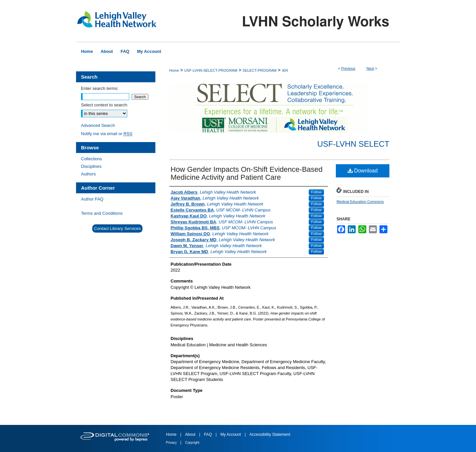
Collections (92, 159)
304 (285, 70)
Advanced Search (98, 125)
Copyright (192, 443)
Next (370, 68)
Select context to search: (104, 105)
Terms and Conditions (102, 213)
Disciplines (91, 166)
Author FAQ (92, 199)
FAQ (208, 434)
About (191, 434)
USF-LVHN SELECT (353, 144)
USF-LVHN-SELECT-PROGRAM (211, 70)
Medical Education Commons (360, 202)
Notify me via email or (107, 134)
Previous (348, 68)
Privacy (172, 443)
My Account (231, 434)
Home (174, 70)
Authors (88, 174)
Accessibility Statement (270, 434)
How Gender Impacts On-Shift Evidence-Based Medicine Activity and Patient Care (247, 173)
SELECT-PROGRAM (260, 70)
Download (363, 171)
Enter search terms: (100, 88)
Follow (316, 192)
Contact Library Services (117, 228)
